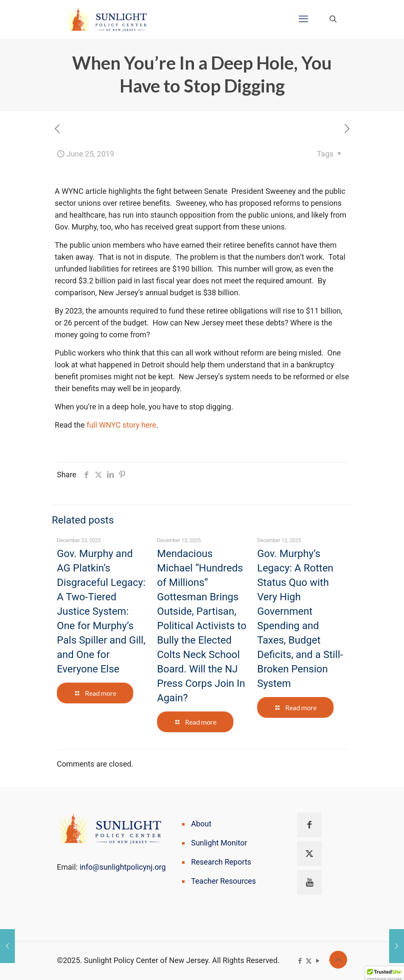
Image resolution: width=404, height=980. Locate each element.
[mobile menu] (303, 19)
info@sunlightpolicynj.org (122, 867)
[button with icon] (309, 825)
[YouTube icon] (318, 961)
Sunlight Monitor (219, 843)
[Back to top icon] (338, 960)
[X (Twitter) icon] (309, 961)
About (201, 824)
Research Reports (221, 862)
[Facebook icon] (300, 961)
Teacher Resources (223, 881)
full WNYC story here (121, 425)
